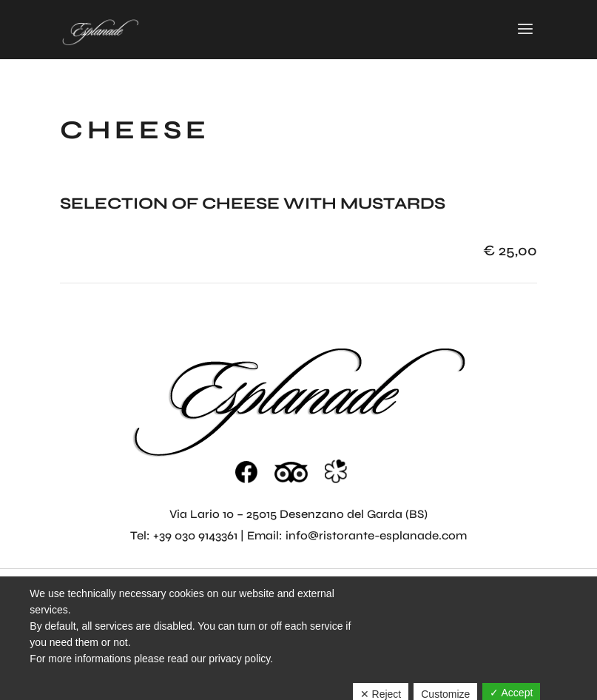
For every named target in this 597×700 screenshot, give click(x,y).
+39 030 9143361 (195, 535)
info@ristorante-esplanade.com (376, 535)
